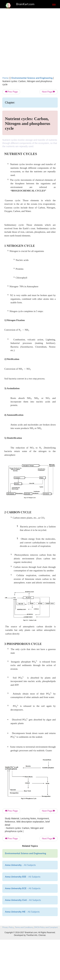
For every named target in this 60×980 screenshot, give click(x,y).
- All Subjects (22, 912)
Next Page (49, 92)
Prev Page (11, 92)
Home (5, 78)
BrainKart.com (25, 4)
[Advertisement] (30, 42)
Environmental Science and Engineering (32, 78)
